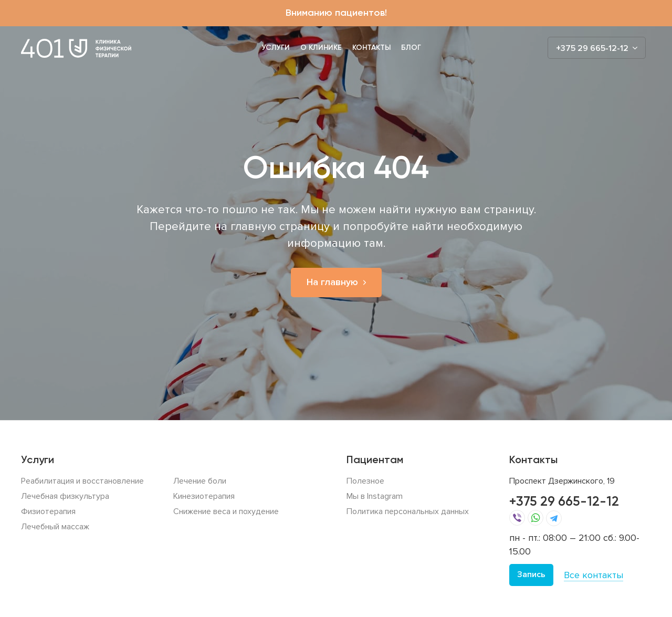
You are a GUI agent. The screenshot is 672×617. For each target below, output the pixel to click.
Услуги (276, 48)
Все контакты (594, 575)
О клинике (321, 48)
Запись (531, 574)
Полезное (365, 481)
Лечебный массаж (55, 527)
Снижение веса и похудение (226, 511)
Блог (411, 48)
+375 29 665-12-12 (564, 501)
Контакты (371, 48)
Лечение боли (200, 481)
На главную (332, 282)
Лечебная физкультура (65, 496)
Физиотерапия (48, 511)
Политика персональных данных (408, 511)
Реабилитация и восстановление (82, 481)
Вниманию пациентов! (336, 13)
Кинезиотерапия (204, 496)
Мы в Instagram (375, 496)
